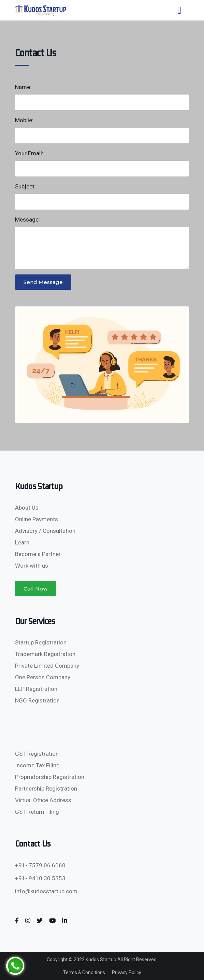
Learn (22, 542)
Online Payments (37, 519)
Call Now (35, 589)
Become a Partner (38, 554)
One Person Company (43, 677)
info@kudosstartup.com (46, 891)
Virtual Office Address (43, 800)
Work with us (32, 566)
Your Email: (29, 153)
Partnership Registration (46, 789)
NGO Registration (37, 700)
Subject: (25, 186)
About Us (27, 508)
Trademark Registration (45, 654)
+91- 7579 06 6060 (40, 865)
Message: (27, 219)
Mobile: (24, 120)
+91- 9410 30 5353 (40, 878)
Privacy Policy (127, 972)
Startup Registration (41, 642)
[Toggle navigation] (179, 10)
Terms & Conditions (84, 972)
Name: (23, 87)
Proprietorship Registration (50, 777)
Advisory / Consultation (45, 531)
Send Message (43, 282)
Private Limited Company (47, 666)
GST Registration (37, 754)
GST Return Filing (37, 812)
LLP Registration (36, 689)
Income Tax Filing (37, 765)
